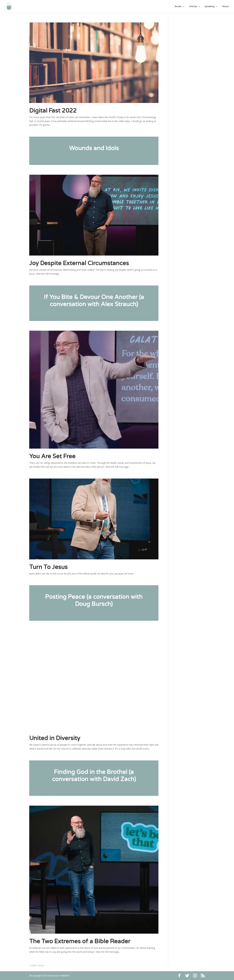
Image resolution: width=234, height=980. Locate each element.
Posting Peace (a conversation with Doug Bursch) (94, 600)
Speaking (210, 7)
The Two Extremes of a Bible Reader (80, 941)
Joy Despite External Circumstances (79, 263)
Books (178, 7)
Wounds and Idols (94, 148)
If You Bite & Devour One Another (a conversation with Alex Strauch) (94, 301)
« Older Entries (37, 965)
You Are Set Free (52, 456)
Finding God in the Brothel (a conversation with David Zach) (94, 776)
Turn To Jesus (48, 567)
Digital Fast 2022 (53, 111)
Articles (193, 7)
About (225, 7)
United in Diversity (55, 738)
